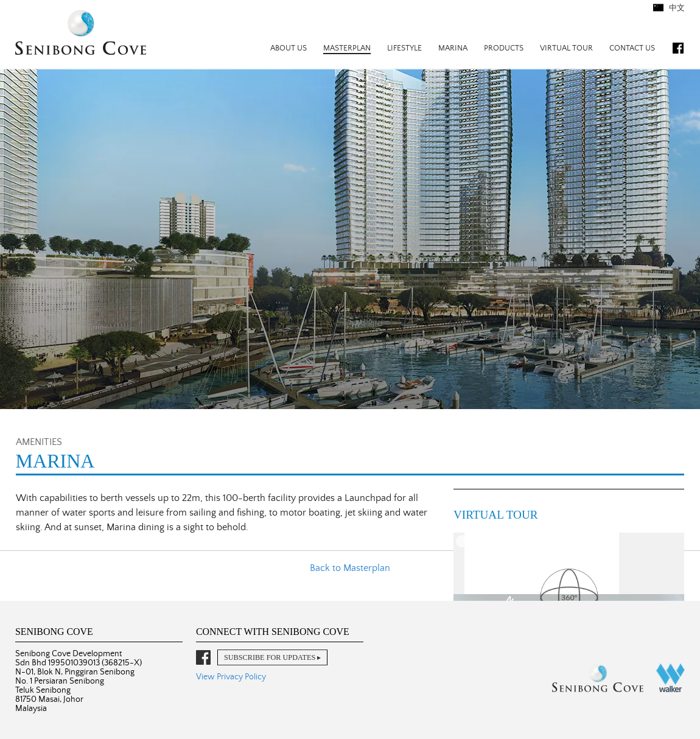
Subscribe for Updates (270, 657)
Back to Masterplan (350, 568)
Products (504, 48)
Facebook (678, 48)
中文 (676, 8)
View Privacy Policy (231, 677)
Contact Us (632, 48)
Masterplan (347, 48)
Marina (453, 48)
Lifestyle (404, 48)
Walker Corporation (670, 678)
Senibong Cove (81, 34)
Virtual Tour (566, 48)
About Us (289, 48)
